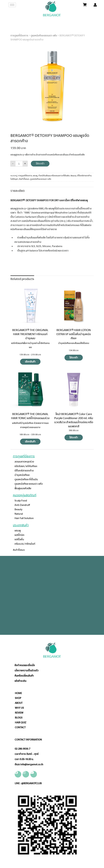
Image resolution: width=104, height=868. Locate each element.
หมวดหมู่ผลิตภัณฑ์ (25, 495)
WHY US (19, 708)
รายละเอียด (18, 191)
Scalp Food (21, 501)
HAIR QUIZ (21, 723)
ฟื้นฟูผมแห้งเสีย (23, 488)
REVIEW (19, 713)
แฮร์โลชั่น (19, 539)
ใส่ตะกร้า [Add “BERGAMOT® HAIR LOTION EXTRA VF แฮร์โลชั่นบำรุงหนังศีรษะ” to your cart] (74, 358)
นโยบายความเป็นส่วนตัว (27, 671)
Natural (19, 514)
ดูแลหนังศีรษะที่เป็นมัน (26, 479)
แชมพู (35, 176)
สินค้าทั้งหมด (24, 179)
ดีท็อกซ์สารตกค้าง (84, 176)
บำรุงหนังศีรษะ (22, 475)
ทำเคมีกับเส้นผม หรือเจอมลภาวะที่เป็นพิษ (54, 176)
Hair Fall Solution (24, 518)
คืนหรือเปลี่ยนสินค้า (24, 676)
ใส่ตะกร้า (40, 164)
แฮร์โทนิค (19, 535)
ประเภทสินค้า (21, 525)
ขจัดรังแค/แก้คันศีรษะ (26, 466)
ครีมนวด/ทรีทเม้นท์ (25, 544)
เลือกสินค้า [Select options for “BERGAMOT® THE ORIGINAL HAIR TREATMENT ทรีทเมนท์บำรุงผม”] (30, 362)
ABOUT (19, 703)
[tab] (18, 190)
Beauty (73, 176)
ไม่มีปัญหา (14, 179)
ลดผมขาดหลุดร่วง (24, 462)
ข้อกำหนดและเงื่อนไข (25, 665)
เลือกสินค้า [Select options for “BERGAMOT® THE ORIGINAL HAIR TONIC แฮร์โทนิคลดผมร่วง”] (30, 442)
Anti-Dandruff (22, 505)
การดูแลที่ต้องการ (19, 36)
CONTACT (20, 727)
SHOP (18, 698)
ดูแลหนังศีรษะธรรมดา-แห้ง (44, 36)
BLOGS (19, 718)
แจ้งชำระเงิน (20, 681)
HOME (18, 693)
